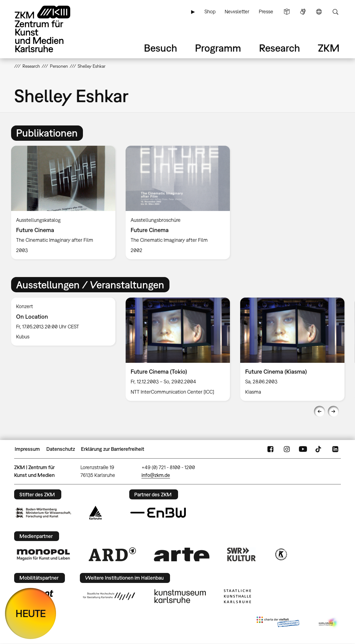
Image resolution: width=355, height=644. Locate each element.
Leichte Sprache (287, 12)
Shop (210, 12)
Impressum (27, 449)
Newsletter (237, 12)
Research (280, 48)
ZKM (329, 48)
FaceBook (270, 449)
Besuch (161, 48)
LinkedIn (335, 449)
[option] (63, 202)
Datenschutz (61, 449)
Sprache (319, 12)
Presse (266, 12)
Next (333, 411)
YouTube (303, 449)
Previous (319, 411)
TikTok (319, 449)
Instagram (287, 449)
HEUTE (31, 613)
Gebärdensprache (303, 12)
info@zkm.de (156, 475)
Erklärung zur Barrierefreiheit (113, 449)
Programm (218, 48)
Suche (335, 12)
